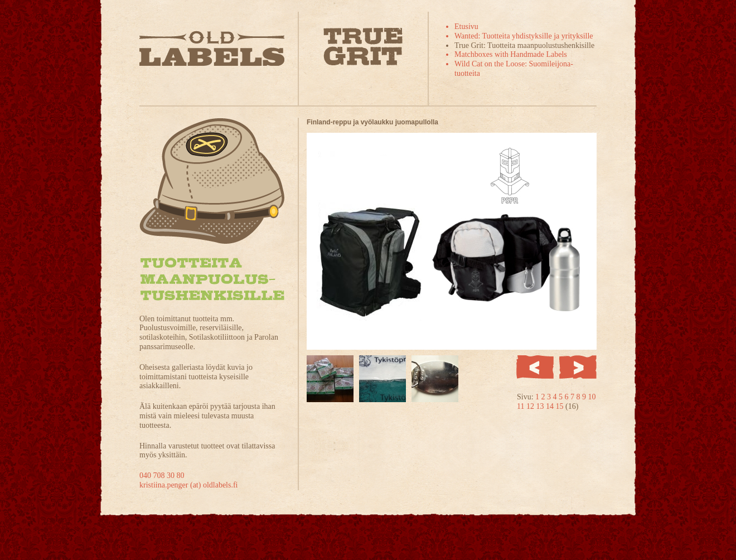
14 (551, 406)
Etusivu (466, 26)
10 (592, 397)
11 (522, 406)
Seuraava (578, 367)
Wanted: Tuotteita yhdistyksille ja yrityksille (524, 36)
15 (560, 406)
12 (531, 406)
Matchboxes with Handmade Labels (511, 54)
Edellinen (535, 367)
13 (541, 406)
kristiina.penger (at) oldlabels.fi (189, 485)
